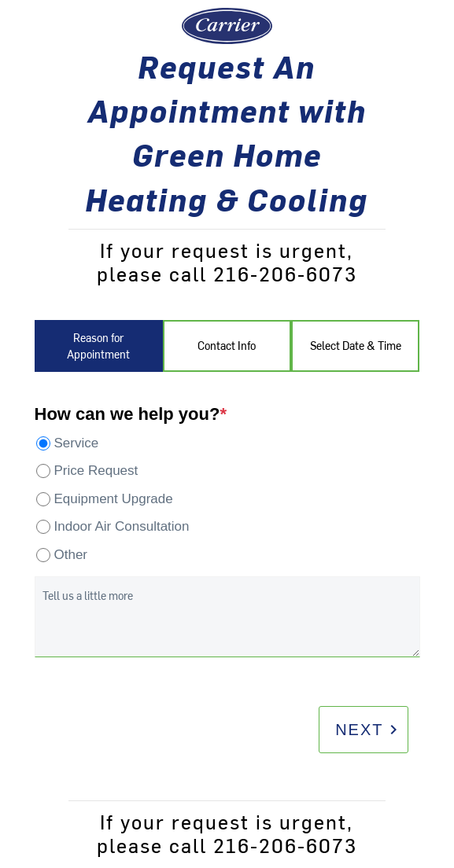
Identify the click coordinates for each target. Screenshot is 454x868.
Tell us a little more (88, 596)
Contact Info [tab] (227, 346)
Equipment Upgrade (114, 499)
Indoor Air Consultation (122, 526)
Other (71, 555)
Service (77, 443)
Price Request (96, 471)
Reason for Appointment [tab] (98, 346)
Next (369, 730)
